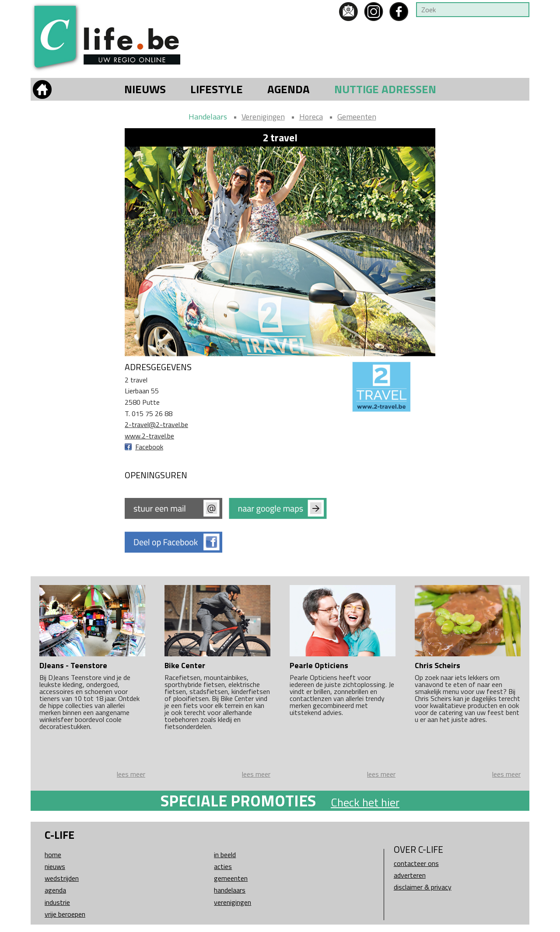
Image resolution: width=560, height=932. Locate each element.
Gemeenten (357, 117)
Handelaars (208, 117)
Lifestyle (217, 89)
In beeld (225, 855)
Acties (223, 866)
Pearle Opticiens (319, 665)
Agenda (289, 89)
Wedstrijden (62, 878)
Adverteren (410, 875)
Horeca (311, 117)
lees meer (131, 774)
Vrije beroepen (65, 914)
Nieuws (145, 89)
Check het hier (365, 802)
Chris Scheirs (437, 665)
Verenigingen (263, 117)
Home (53, 855)
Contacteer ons (416, 863)
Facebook (149, 447)
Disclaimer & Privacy (423, 887)
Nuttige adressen (385, 89)
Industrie (57, 902)
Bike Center (185, 665)
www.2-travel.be (149, 436)
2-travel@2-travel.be (156, 424)
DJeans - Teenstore (73, 665)
